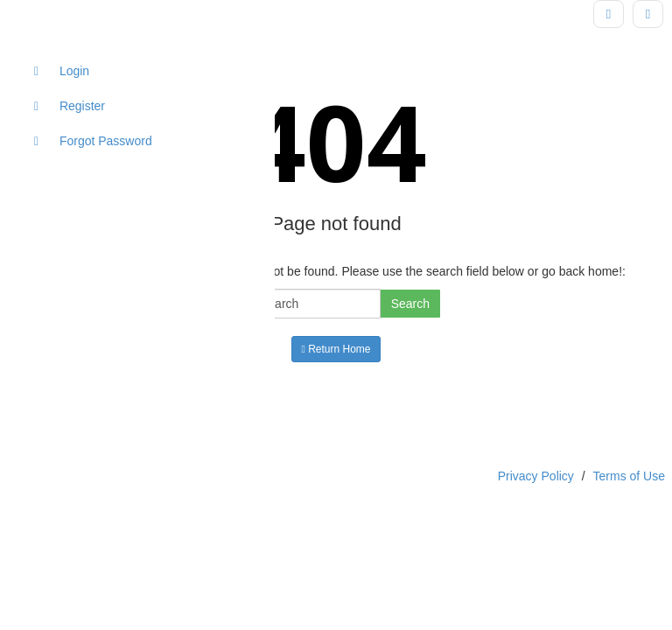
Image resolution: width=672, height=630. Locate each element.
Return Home (336, 349)
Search (410, 304)
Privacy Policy (536, 476)
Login (62, 71)
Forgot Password (93, 141)
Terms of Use (629, 476)
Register (70, 106)
